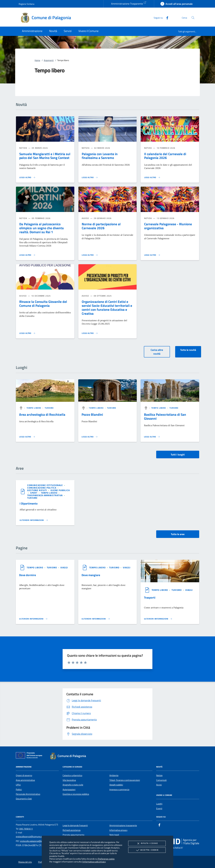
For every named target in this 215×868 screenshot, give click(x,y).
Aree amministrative (25, 780)
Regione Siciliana (26, 4)
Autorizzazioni (69, 789)
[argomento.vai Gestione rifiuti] (37, 490)
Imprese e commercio (119, 789)
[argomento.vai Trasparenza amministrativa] (45, 495)
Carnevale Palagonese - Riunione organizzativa (168, 226)
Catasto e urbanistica (72, 775)
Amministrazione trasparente (123, 825)
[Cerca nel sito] (193, 18)
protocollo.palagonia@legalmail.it (35, 841)
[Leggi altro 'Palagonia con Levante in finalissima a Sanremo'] (90, 177)
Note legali (114, 835)
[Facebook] (166, 17)
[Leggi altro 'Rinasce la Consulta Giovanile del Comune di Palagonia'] (27, 333)
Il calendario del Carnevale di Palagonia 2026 (165, 156)
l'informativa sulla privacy (94, 862)
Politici (19, 789)
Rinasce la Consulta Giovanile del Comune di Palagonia (43, 304)
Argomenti (49, 60)
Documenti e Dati (24, 799)
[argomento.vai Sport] (34, 493)
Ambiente (114, 775)
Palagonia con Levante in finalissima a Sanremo (100, 156)
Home (37, 60)
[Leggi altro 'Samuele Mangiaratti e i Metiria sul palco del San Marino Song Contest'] (27, 177)
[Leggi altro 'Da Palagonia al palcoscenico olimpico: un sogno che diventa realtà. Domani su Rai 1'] (27, 255)
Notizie (159, 775)
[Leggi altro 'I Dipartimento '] (34, 520)
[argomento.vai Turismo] (49, 408)
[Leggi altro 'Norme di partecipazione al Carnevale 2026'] (90, 255)
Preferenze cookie (106, 859)
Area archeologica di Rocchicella (42, 414)
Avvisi (159, 785)
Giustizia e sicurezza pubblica (76, 794)
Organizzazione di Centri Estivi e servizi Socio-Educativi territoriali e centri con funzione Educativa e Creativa (107, 308)
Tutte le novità (188, 350)
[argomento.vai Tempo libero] (34, 408)
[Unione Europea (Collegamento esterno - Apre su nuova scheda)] (30, 756)
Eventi (159, 808)
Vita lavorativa (69, 780)
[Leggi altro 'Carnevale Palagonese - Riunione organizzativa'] (152, 255)
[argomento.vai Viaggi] (64, 567)
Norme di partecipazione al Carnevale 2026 (101, 226)
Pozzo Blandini (92, 414)
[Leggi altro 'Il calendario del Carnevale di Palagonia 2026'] (152, 177)
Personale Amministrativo (28, 794)
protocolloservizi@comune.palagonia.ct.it (35, 836)
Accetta (147, 850)
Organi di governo (24, 775)
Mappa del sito (25, 862)
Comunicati (161, 780)
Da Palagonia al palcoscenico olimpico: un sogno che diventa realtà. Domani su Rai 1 (41, 228)
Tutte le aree (178, 534)
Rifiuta (147, 843)
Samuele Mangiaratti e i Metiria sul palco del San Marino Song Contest (45, 156)
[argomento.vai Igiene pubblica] (60, 490)
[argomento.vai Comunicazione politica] (42, 488)
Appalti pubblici (116, 785)
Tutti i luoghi (178, 455)
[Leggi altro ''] (27, 437)
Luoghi (159, 804)
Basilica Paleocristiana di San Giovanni (165, 416)
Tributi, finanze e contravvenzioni (125, 780)
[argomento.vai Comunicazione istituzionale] (45, 485)
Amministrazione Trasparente (129, 3)
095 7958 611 (26, 829)
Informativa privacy (118, 830)
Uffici (18, 785)
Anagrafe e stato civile (73, 785)
